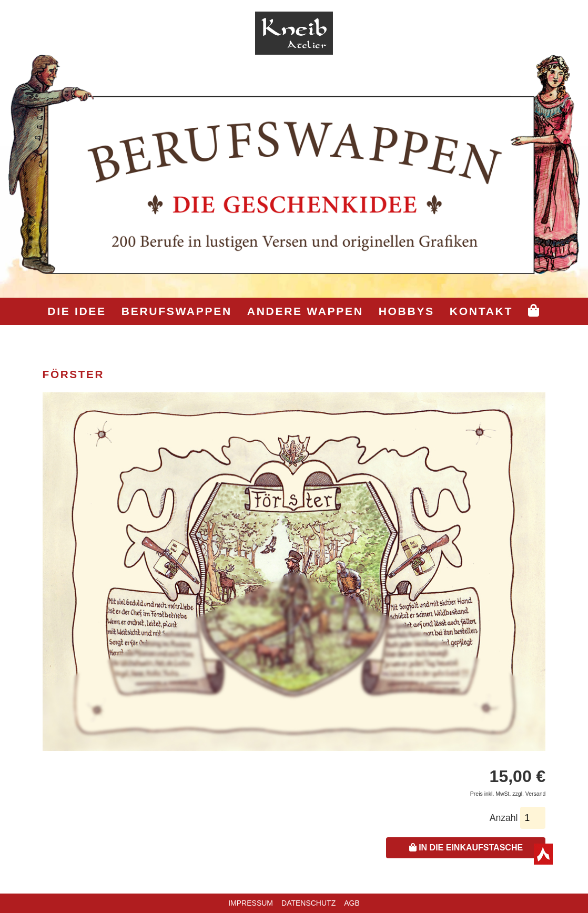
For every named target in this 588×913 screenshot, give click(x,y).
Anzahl (504, 818)
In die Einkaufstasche (466, 848)
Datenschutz (308, 903)
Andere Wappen (305, 311)
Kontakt (481, 311)
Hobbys (407, 311)
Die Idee (77, 311)
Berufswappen (177, 311)
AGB (352, 903)
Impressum (251, 903)
